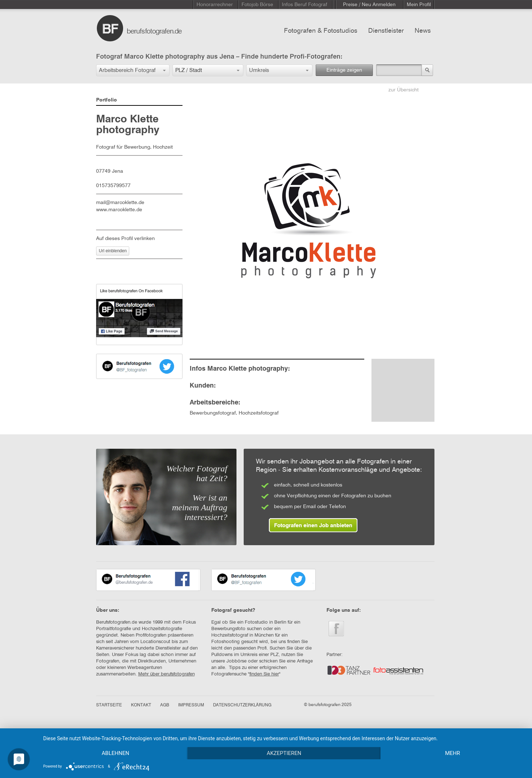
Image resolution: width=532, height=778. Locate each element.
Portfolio (107, 100)
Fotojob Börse (257, 5)
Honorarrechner (215, 5)
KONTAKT (141, 705)
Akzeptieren (284, 753)
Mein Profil (419, 5)
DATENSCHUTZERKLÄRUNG (242, 705)
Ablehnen (116, 753)
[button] (133, 70)
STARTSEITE (109, 705)
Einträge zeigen (344, 70)
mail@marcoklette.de (120, 203)
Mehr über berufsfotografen (166, 674)
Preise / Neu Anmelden (369, 5)
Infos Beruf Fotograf (305, 5)
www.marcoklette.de (119, 210)
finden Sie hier (264, 674)
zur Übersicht (403, 90)
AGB (165, 705)
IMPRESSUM (191, 705)
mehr (452, 753)
